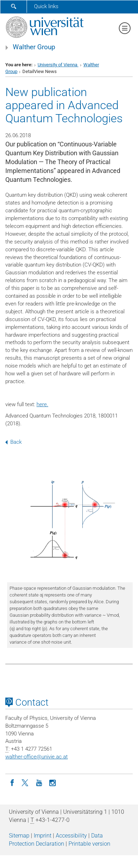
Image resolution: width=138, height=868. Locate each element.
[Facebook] (12, 782)
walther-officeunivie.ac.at (37, 757)
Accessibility (71, 836)
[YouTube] (39, 782)
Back (13, 442)
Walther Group (34, 47)
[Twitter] (26, 782)
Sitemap (19, 836)
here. (42, 404)
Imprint (43, 836)
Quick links (46, 6)
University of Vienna (58, 65)
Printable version (89, 844)
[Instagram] (53, 782)
